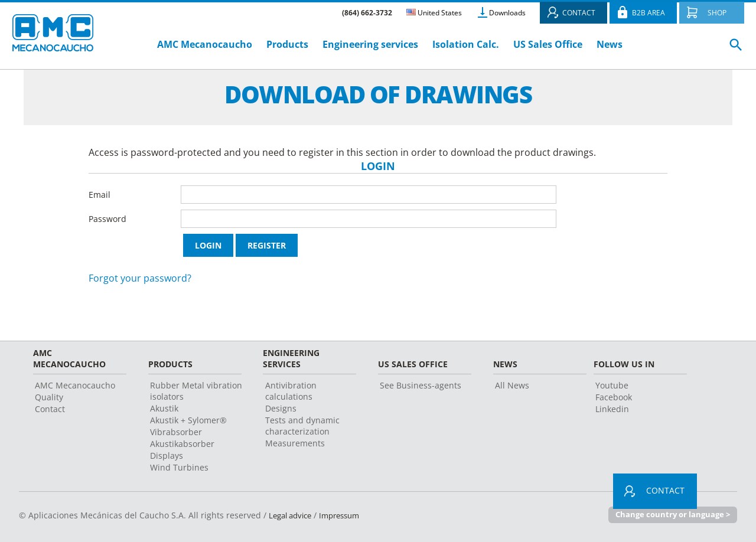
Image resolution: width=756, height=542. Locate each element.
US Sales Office (548, 44)
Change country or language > (673, 515)
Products (287, 44)
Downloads (507, 13)
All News (512, 385)
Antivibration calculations (291, 391)
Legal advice (293, 515)
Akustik (164, 408)
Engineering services (370, 44)
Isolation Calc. (466, 44)
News (610, 44)
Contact (50, 409)
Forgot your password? (140, 278)
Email (100, 195)
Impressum (347, 515)
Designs (281, 408)
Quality (49, 397)
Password (107, 219)
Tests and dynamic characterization (302, 426)
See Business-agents (421, 385)
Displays (167, 456)
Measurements (295, 443)
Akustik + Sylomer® (188, 420)
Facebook (614, 397)
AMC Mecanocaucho (205, 44)
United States (434, 13)
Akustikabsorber (182, 444)
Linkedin (612, 409)
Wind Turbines (179, 467)
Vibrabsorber (176, 432)
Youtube (612, 385)
